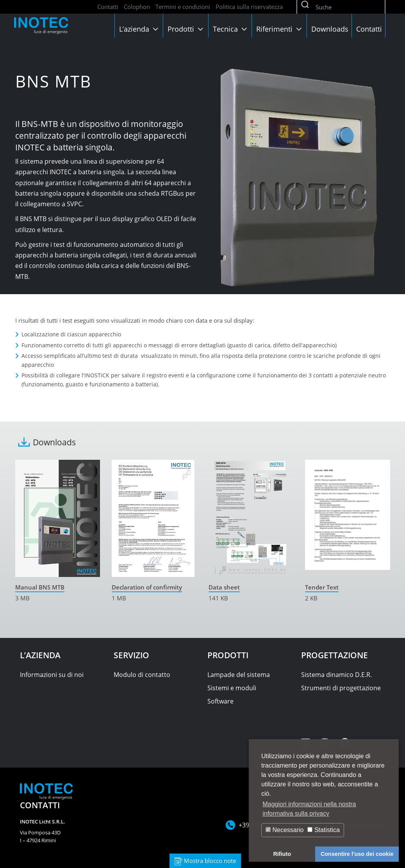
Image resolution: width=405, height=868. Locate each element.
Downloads (330, 29)
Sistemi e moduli (232, 688)
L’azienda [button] (140, 29)
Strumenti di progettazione (341, 688)
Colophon (137, 7)
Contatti (108, 7)
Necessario (285, 830)
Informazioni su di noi (52, 675)
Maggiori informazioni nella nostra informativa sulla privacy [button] (309, 809)
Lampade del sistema (239, 675)
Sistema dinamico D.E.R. (336, 675)
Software (220, 701)
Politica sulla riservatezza (249, 7)
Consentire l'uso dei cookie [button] (357, 854)
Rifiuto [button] (282, 854)
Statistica (323, 830)
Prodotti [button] (186, 29)
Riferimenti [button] (280, 29)
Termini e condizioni (183, 7)
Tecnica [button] (231, 29)
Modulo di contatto (142, 675)
